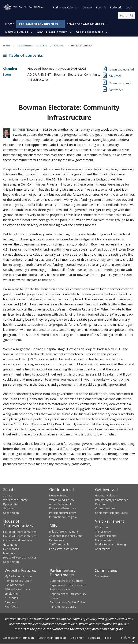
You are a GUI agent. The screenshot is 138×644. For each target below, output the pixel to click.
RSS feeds (11, 607)
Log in (129, 8)
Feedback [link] (94, 638)
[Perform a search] (132, 16)
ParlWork (116, 8)
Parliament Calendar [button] (66, 8)
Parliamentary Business (38, 25)
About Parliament (52, 33)
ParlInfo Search (14, 585)
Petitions (101, 504)
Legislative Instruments (64, 549)
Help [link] (108, 638)
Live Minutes (11, 549)
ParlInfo (101, 8)
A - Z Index (11, 598)
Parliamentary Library (62, 513)
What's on (101, 528)
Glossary (10, 603)
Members (9, 554)
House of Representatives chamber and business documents (20, 541)
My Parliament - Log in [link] (18, 577)
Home (10, 25)
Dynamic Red (11, 504)
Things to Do (103, 532)
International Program (63, 517)
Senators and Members (85, 25)
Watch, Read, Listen (61, 500)
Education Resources (63, 509)
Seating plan (11, 513)
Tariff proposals (59, 545)
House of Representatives (20, 532)
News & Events (17, 33)
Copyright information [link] (52, 638)
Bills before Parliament (64, 532)
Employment (12, 594)
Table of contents (23, 56)
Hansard (59, 46)
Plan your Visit (104, 541)
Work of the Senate (16, 500)
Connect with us (105, 509)
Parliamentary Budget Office (67, 603)
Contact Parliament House (111, 513)
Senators (9, 509)
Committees (102, 577)
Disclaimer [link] (77, 638)
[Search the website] (126, 16)
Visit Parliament (90, 33)
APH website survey (17, 590)
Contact (87, 8)
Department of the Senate (66, 581)
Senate (8, 496)
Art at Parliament (105, 536)
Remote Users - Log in (18, 581)
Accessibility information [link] (18, 638)
